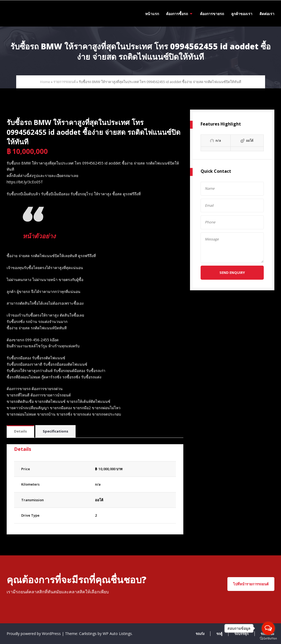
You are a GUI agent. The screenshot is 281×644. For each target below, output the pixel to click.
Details (20, 431)
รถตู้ (219, 634)
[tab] (20, 432)
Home (45, 82)
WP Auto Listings (117, 634)
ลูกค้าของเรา (242, 14)
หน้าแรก (152, 14)
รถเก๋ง (200, 634)
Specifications (55, 431)
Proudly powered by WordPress (34, 634)
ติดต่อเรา (267, 14)
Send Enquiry (232, 273)
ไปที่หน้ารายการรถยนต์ (251, 584)
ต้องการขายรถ (212, 14)
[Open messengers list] (268, 628)
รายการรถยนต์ (64, 82)
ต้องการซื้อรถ (177, 14)
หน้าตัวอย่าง (42, 235)
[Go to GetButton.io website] (268, 639)
